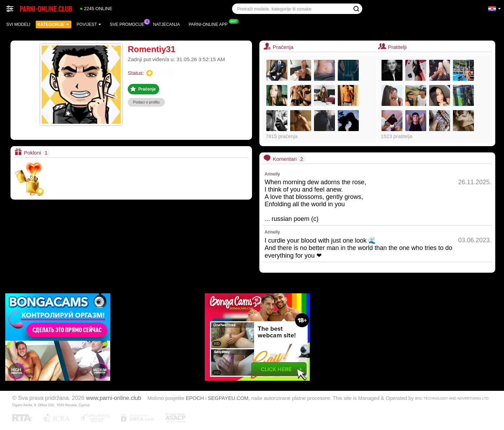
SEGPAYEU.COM (228, 398)
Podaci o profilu (146, 102)
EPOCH (195, 398)
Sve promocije (129, 24)
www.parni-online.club (114, 398)
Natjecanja (167, 24)
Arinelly (272, 174)
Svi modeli (18, 24)
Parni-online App (210, 24)
